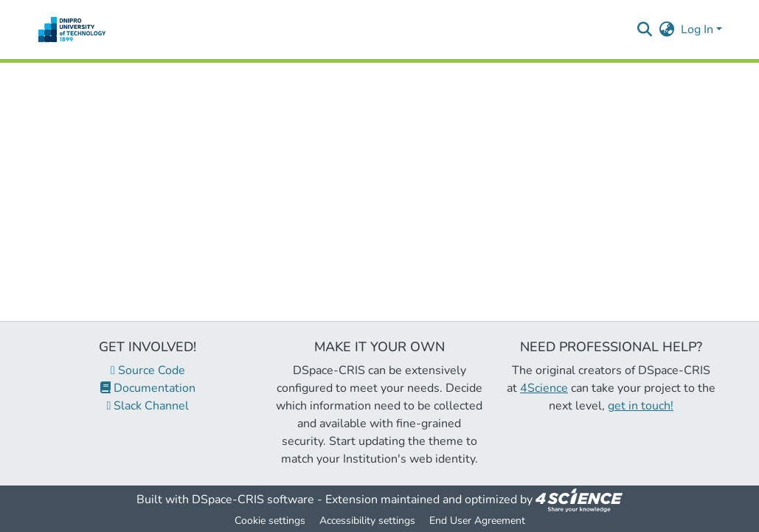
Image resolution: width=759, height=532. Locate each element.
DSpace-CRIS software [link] (253, 500)
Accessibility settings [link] (367, 521)
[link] (579, 500)
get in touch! (641, 406)
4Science (544, 388)
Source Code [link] (148, 370)
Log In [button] (699, 30)
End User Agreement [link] (477, 521)
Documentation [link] (148, 388)
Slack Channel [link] (148, 406)
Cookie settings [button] (270, 521)
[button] (72, 30)
